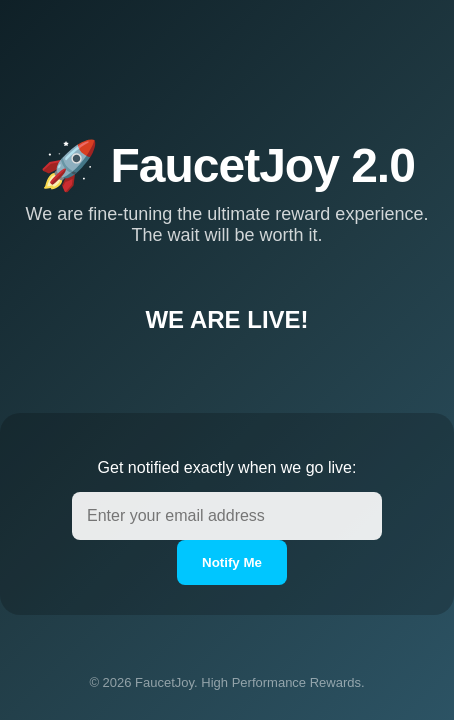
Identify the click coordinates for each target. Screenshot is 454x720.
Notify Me (232, 562)
